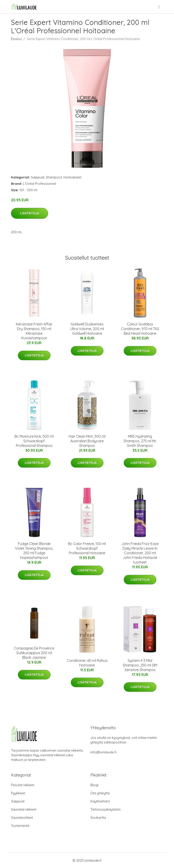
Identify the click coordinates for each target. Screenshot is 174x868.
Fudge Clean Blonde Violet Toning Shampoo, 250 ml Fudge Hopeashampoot (34, 551)
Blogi (94, 785)
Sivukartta (98, 818)
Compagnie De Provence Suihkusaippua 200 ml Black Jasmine (34, 653)
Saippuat (38, 177)
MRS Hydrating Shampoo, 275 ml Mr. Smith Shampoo (140, 441)
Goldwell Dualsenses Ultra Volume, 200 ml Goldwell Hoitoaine (87, 329)
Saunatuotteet (22, 818)
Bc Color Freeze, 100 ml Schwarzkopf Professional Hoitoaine (87, 548)
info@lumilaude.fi (103, 752)
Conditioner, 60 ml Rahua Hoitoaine (87, 663)
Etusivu (16, 39)
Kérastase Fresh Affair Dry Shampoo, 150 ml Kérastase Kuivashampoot (34, 331)
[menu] (159, 7)
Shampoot (54, 177)
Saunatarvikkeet (24, 809)
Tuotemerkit (20, 826)
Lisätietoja (30, 213)
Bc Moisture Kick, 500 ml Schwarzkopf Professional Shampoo (34, 441)
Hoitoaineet (72, 177)
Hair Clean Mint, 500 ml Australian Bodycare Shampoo (87, 441)
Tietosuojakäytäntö (106, 809)
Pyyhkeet (18, 793)
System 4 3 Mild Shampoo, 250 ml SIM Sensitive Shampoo (140, 665)
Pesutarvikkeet (23, 785)
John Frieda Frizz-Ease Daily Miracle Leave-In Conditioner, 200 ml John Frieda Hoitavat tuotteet (140, 553)
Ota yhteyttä (100, 793)
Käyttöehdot (100, 801)
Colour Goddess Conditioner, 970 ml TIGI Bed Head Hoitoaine (140, 329)
